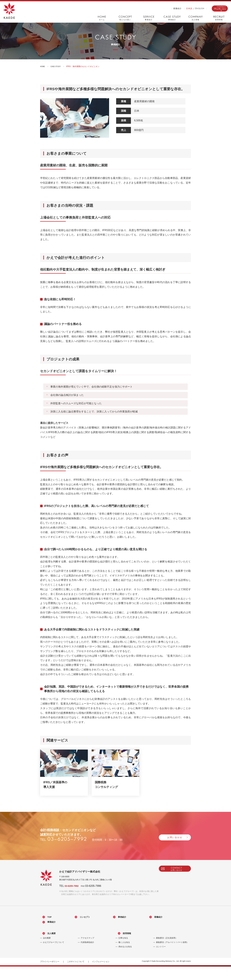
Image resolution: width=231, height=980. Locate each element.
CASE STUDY (58, 66)
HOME (43, 66)
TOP (46, 925)
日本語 (173, 8)
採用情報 (123, 947)
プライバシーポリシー (50, 975)
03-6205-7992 (75, 886)
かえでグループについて (54, 956)
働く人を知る (124, 956)
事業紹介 (48, 934)
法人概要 (48, 947)
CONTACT (213, 9)
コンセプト (75, 925)
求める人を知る (125, 960)
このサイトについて (76, 975)
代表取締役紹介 (87, 956)
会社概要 (47, 951)
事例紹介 (107, 925)
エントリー (161, 960)
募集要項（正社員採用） (167, 951)
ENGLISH (184, 8)
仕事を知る (123, 951)
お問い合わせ (165, 837)
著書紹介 (161, 8)
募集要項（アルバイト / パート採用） (172, 956)
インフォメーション (101, 975)
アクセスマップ (87, 951)
